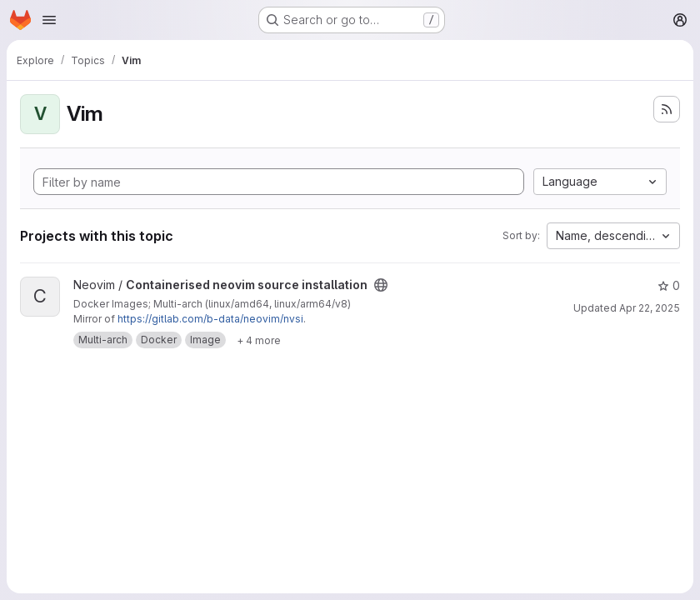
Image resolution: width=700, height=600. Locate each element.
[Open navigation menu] (49, 20)
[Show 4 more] (259, 340)
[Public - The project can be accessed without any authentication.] (381, 285)
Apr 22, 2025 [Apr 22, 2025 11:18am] (650, 308)
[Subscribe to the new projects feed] (667, 109)
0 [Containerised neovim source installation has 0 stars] (669, 285)
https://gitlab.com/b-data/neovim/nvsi (210, 319)
